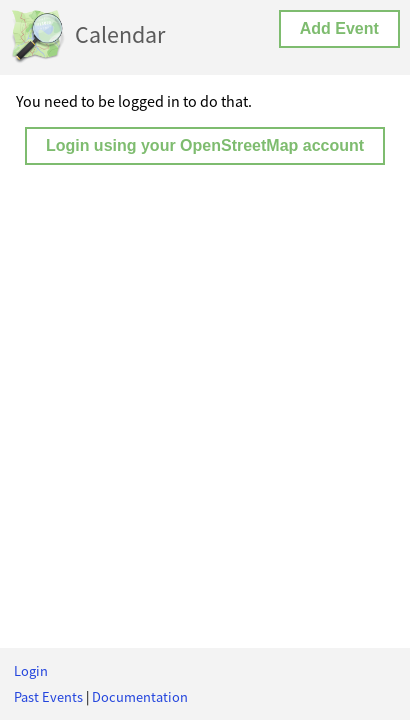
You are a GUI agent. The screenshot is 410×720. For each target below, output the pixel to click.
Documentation (140, 697)
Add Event (339, 28)
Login (31, 671)
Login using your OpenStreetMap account (205, 145)
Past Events (48, 697)
